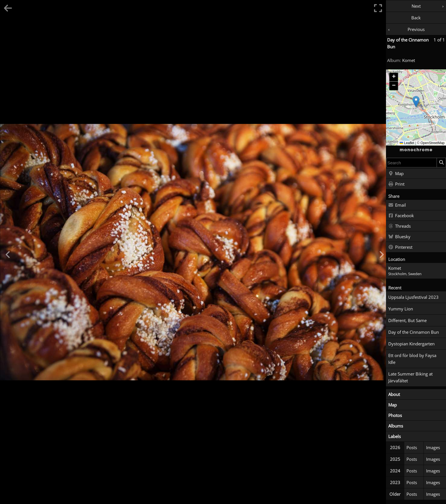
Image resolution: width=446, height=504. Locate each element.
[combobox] (412, 163)
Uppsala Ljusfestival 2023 (413, 297)
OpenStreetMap (432, 143)
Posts (412, 447)
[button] (416, 102)
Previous (416, 29)
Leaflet (407, 143)
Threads (399, 226)
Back (416, 18)
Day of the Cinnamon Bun (414, 332)
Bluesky (399, 237)
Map (396, 174)
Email (397, 205)
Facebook (401, 216)
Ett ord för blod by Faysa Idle (412, 359)
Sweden (415, 274)
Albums (396, 426)
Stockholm (397, 274)
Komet (409, 60)
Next (416, 6)
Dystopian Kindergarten (411, 344)
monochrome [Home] (416, 150)
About (394, 394)
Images (433, 447)
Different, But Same (407, 320)
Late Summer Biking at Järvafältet (410, 377)
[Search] (441, 163)
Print (396, 184)
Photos (395, 415)
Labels (395, 436)
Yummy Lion (401, 309)
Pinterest (400, 247)
